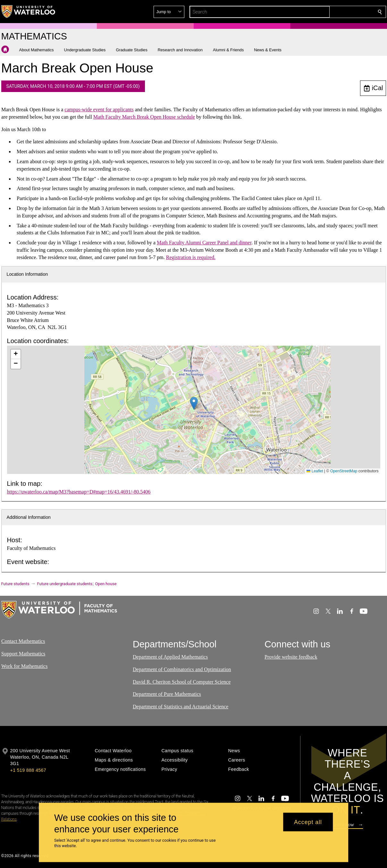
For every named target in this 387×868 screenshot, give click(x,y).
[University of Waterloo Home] (29, 12)
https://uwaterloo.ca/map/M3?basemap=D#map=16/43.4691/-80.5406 (79, 492)
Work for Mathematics (24, 666)
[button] (333, 12)
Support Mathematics (23, 654)
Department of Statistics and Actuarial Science (181, 707)
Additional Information (29, 517)
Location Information (27, 274)
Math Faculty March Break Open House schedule (144, 117)
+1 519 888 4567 (28, 770)
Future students (15, 584)
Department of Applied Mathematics (170, 657)
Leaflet (315, 471)
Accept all (308, 822)
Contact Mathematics (23, 641)
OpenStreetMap (344, 471)
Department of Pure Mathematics (167, 694)
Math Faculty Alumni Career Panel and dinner (204, 243)
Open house (106, 584)
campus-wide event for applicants (99, 110)
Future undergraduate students (65, 584)
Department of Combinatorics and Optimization (182, 669)
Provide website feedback (291, 657)
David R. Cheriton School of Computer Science (182, 682)
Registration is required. (190, 257)
